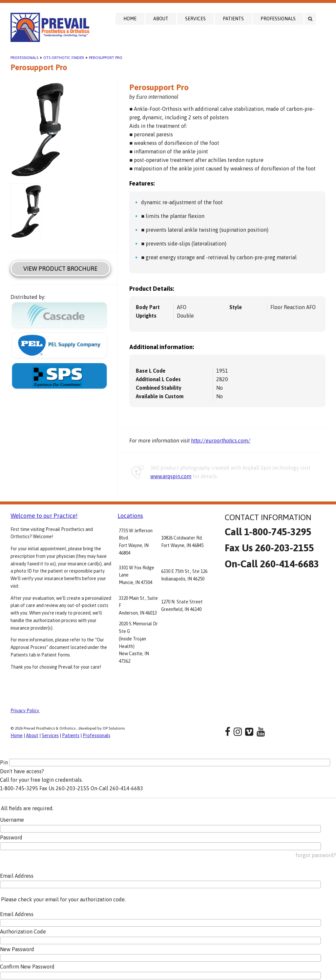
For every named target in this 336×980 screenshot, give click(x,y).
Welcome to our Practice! (44, 516)
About (161, 19)
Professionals (278, 19)
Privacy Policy (25, 711)
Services (195, 19)
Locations (130, 516)
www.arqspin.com (171, 476)
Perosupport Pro (106, 58)
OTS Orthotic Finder (64, 58)
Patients (233, 19)
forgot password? (316, 855)
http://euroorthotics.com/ (221, 441)
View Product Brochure (60, 269)
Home (130, 19)
